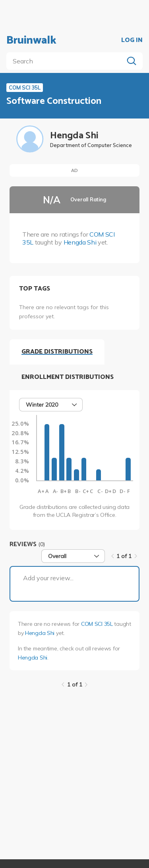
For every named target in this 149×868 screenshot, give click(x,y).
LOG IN (132, 40)
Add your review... (48, 578)
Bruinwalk (31, 40)
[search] (67, 61)
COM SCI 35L (97, 624)
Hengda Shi (80, 242)
